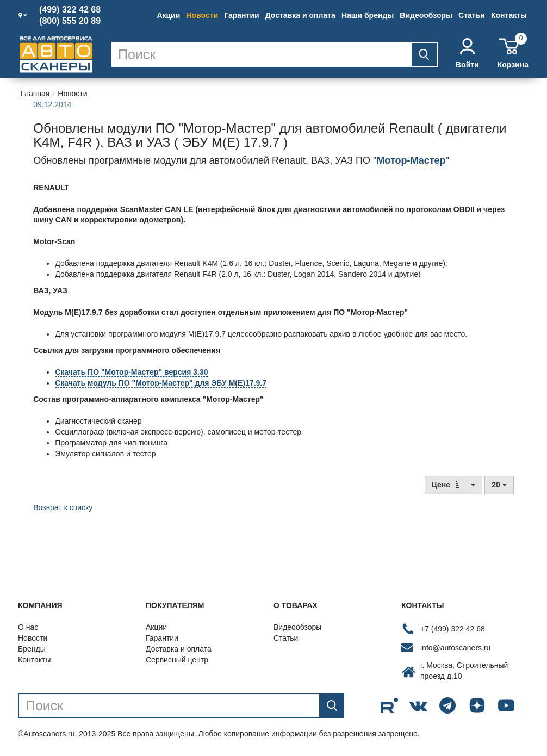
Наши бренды (368, 15)
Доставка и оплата (300, 15)
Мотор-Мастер (411, 160)
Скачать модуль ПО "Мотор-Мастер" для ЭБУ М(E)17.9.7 (161, 383)
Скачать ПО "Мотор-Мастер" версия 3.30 (131, 372)
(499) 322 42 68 (70, 10)
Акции (168, 15)
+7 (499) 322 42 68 (453, 629)
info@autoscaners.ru (455, 648)
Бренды (32, 649)
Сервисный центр (177, 660)
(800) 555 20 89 (70, 21)
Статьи (472, 15)
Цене (454, 484)
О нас (28, 627)
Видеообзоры (426, 15)
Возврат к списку (63, 507)
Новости (202, 15)
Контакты (509, 15)
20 (499, 485)
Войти (467, 54)
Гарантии (241, 15)
